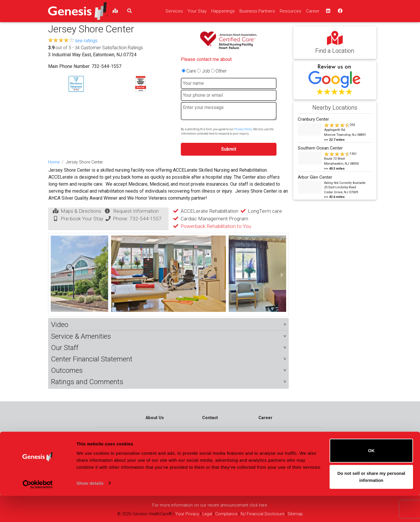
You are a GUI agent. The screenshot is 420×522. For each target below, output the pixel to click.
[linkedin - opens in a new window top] (328, 11)
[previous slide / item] (55, 275)
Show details (90, 509)
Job (206, 71)
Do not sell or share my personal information (371, 503)
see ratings (86, 41)
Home (54, 162)
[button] (168, 325)
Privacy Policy (243, 129)
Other (221, 71)
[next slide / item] (282, 275)
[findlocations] (115, 11)
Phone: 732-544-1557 (137, 219)
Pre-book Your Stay (82, 219)
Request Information (136, 211)
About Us (155, 418)
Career (265, 418)
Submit (229, 149)
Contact (210, 418)
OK (371, 477)
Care (191, 71)
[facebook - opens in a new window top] (339, 11)
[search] (129, 11)
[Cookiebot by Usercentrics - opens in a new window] (38, 511)
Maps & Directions (81, 211)
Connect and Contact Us (299, 445)
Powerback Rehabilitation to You (216, 226)
